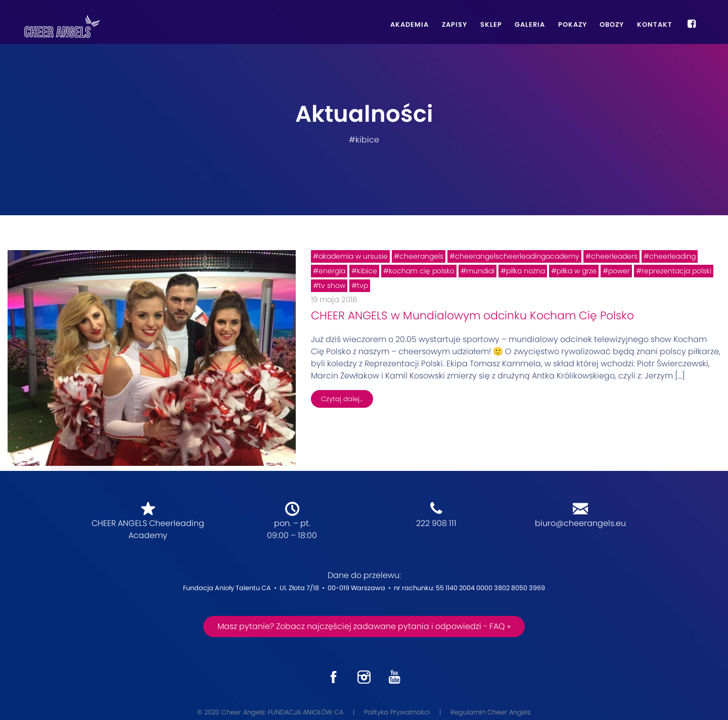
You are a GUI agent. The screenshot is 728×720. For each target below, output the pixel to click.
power (619, 271)
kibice (367, 271)
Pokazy (573, 25)
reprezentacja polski (676, 271)
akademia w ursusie (353, 256)
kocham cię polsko (422, 271)
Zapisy (454, 25)
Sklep (491, 25)
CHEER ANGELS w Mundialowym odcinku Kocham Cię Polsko (472, 316)
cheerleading (672, 256)
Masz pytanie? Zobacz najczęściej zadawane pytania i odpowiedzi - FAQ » (364, 626)
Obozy (612, 25)
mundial (480, 271)
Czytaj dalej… (342, 399)
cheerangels (421, 256)
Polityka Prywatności (397, 712)
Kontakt (655, 25)
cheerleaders (614, 256)
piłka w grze (577, 271)
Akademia (409, 25)
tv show (332, 285)
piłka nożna (526, 271)
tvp (362, 285)
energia (332, 271)
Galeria (530, 25)
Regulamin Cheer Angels (491, 712)
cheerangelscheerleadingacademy (517, 256)
